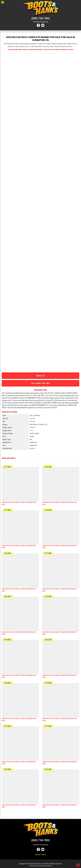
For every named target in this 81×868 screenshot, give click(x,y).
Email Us (40, 376)
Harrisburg (44, 22)
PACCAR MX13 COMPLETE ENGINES (56, 50)
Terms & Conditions (45, 866)
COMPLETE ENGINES (15, 50)
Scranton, (37, 22)
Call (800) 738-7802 (40, 383)
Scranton (36, 845)
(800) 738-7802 (41, 18)
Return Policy (40, 855)
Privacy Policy (34, 866)
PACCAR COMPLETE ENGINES (33, 50)
